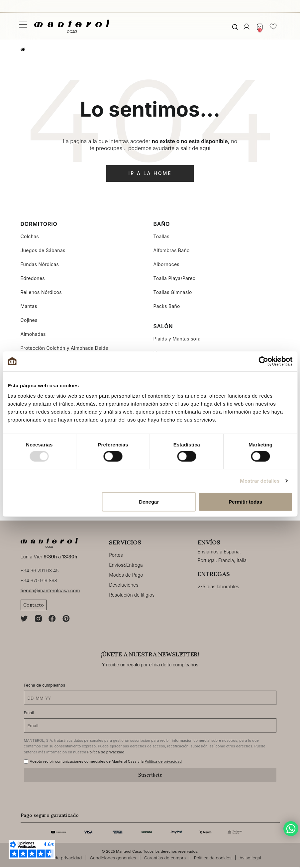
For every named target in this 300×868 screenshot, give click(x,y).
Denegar (149, 502)
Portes (116, 555)
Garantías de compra (165, 859)
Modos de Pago (126, 575)
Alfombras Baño (172, 250)
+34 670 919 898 (39, 581)
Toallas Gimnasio (173, 292)
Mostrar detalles (260, 481)
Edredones (33, 278)
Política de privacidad (106, 753)
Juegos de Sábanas (43, 250)
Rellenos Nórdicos (41, 292)
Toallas (161, 236)
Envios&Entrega (126, 565)
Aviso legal (250, 859)
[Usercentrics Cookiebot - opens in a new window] (263, 361)
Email (29, 714)
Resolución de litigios (132, 595)
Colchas (30, 236)
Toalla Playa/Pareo (175, 278)
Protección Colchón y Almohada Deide (64, 348)
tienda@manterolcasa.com (50, 591)
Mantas (29, 306)
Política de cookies (213, 859)
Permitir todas (245, 502)
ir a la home (150, 173)
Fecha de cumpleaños (45, 686)
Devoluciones (124, 585)
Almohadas (33, 334)
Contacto (34, 606)
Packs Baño (167, 306)
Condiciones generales (113, 859)
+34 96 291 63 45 (40, 572)
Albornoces (167, 264)
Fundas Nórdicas (40, 264)
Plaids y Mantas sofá (177, 339)
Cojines (29, 320)
